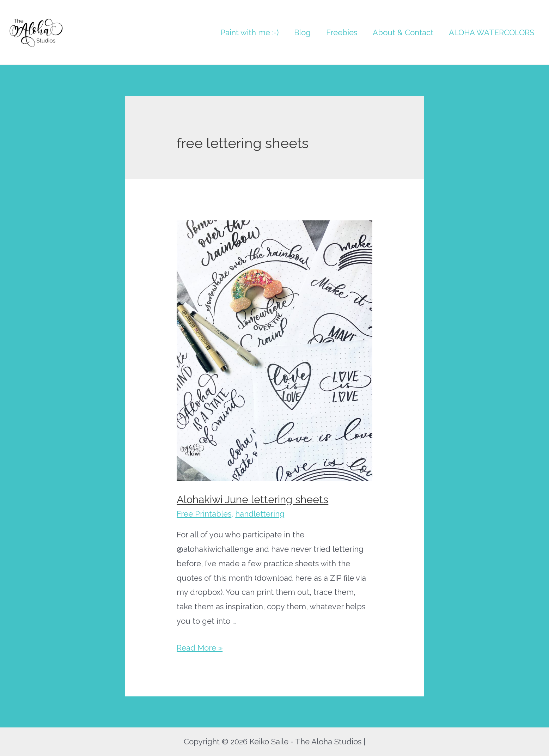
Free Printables (204, 514)
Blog (302, 32)
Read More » (200, 648)
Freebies (342, 32)
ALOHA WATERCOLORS (492, 32)
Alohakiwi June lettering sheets (252, 499)
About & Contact (403, 32)
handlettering (260, 514)
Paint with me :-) (249, 32)
